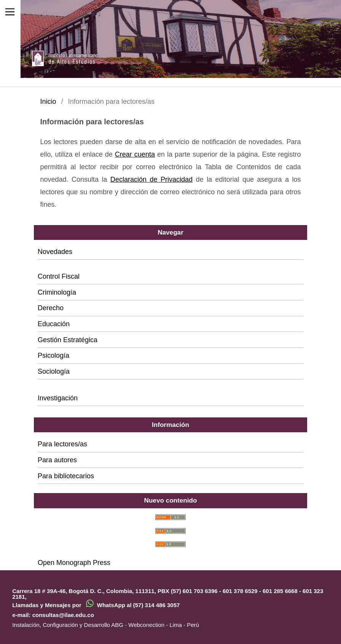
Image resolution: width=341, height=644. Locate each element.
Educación (54, 324)
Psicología (53, 355)
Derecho (51, 308)
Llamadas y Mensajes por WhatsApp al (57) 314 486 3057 (96, 605)
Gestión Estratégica (68, 340)
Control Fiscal (59, 276)
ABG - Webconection (138, 625)
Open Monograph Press (74, 563)
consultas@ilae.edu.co (63, 615)
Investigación (58, 398)
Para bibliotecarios (66, 476)
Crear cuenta (135, 154)
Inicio (48, 102)
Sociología (54, 371)
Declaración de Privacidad (151, 179)
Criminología (57, 292)
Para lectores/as (62, 444)
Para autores (57, 460)
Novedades (55, 252)
